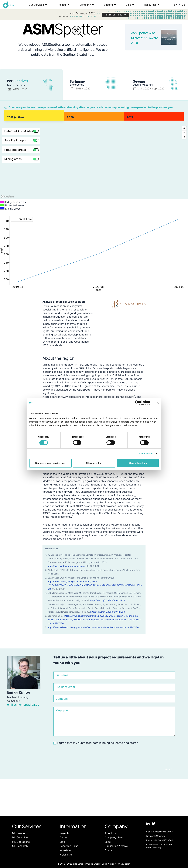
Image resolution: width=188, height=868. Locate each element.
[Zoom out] (184, 133)
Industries (66, 850)
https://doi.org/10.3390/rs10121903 (107, 600)
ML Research (20, 846)
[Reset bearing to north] (184, 137)
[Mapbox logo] (7, 197)
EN (176, 5)
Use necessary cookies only (50, 463)
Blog (62, 842)
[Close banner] (158, 403)
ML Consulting (21, 837)
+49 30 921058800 (163, 840)
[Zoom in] (184, 128)
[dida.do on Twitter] (154, 823)
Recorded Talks (69, 846)
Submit (169, 769)
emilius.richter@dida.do (23, 705)
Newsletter (66, 855)
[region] (94, 162)
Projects (64, 833)
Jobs (108, 842)
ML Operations (21, 842)
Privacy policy (124, 864)
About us (110, 833)
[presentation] (76, 755)
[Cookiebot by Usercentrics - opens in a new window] (137, 403)
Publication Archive (116, 846)
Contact (110, 850)
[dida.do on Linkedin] (148, 823)
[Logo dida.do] (8, 5)
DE (183, 5)
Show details (146, 454)
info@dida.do (159, 836)
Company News (114, 837)
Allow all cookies (138, 463)
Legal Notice (108, 864)
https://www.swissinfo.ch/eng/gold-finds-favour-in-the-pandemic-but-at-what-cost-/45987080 (93, 627)
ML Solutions (20, 833)
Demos (64, 837)
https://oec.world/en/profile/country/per (66, 566)
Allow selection (94, 463)
